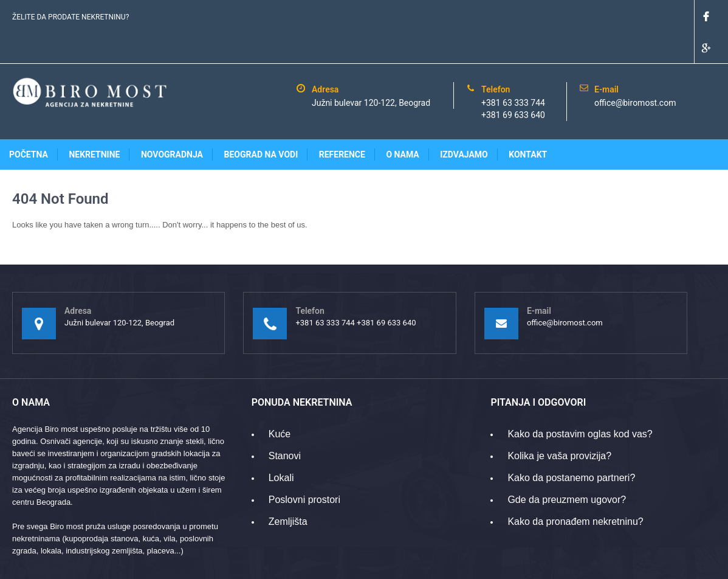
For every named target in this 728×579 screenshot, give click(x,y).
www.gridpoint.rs (687, 563)
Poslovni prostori (304, 468)
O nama (402, 123)
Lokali (281, 446)
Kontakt (528, 123)
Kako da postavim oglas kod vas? (580, 402)
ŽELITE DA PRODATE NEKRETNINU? (70, 17)
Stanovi (285, 424)
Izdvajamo (464, 123)
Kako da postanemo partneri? (571, 446)
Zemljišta (288, 490)
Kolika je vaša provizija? (559, 424)
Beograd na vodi (261, 123)
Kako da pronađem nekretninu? (575, 490)
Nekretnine (94, 123)
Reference (342, 123)
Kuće (280, 402)
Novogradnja (172, 123)
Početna (29, 123)
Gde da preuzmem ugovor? (567, 468)
